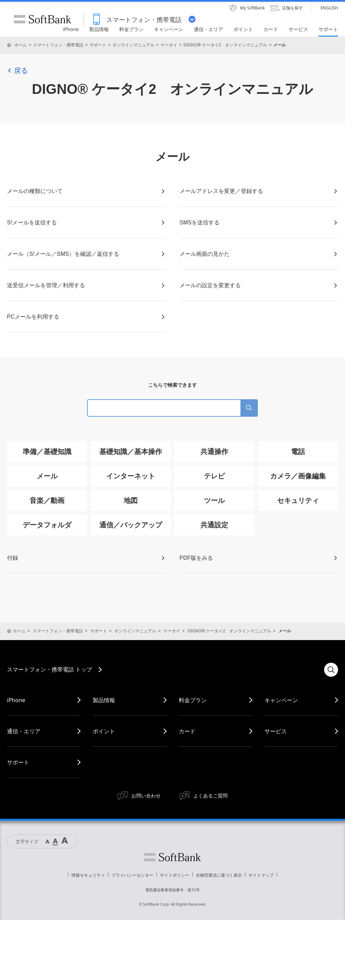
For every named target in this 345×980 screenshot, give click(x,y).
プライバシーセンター (132, 875)
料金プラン (193, 700)
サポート (98, 45)
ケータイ (169, 45)
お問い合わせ (146, 796)
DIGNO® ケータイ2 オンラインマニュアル (225, 45)
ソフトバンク (172, 857)
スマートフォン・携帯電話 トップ (49, 669)
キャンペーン (281, 700)
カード (187, 731)
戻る (17, 70)
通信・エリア (24, 731)
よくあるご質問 (210, 796)
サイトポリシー (175, 875)
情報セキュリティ (88, 875)
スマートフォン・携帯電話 (58, 45)
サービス (276, 731)
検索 (331, 670)
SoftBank (43, 19)
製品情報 (104, 700)
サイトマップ (261, 875)
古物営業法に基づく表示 (219, 875)
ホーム (21, 45)
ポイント (104, 731)
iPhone (16, 700)
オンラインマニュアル (133, 45)
